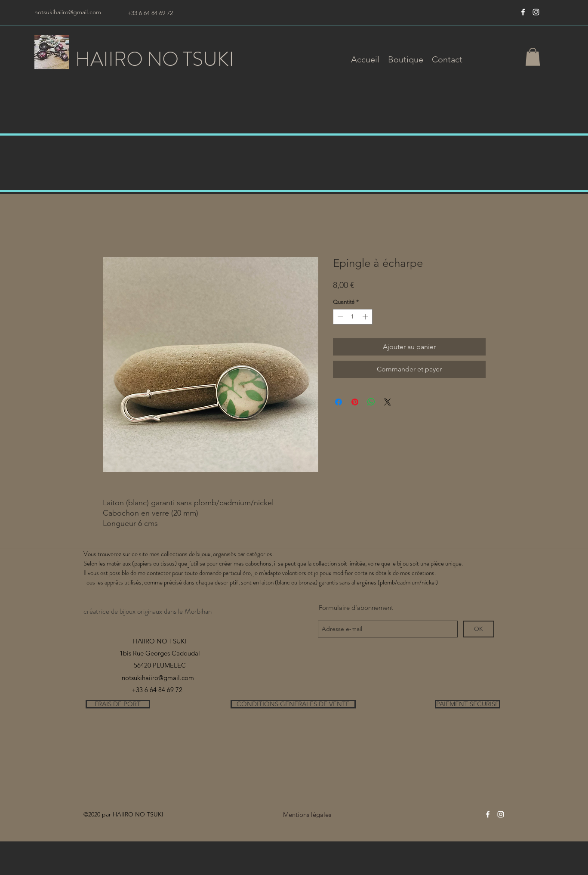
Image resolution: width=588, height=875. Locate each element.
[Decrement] (339, 317)
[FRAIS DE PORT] (118, 704)
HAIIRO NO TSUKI (155, 59)
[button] (406, 59)
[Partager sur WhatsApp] (371, 402)
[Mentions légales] (307, 815)
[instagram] (536, 12)
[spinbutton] (352, 317)
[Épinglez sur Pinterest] (355, 402)
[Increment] (366, 317)
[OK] (479, 629)
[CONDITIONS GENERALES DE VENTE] (293, 704)
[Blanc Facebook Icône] (523, 12)
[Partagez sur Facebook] (339, 402)
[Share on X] (388, 402)
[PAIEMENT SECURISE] (468, 704)
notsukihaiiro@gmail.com (68, 12)
